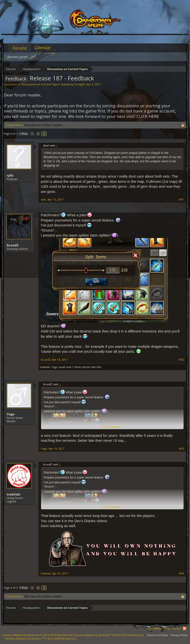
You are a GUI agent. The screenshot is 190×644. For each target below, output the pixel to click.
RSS (185, 628)
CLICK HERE (148, 116)
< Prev (24, 134)
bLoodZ (12, 245)
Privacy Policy (179, 635)
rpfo (10, 175)
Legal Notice (154, 628)
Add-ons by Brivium (41, 638)
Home (177, 628)
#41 (181, 200)
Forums (20, 48)
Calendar (43, 48)
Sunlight (80, 84)
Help (167, 628)
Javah (62, 367)
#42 (181, 360)
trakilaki (45, 367)
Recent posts (18, 57)
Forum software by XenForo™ (109, 635)
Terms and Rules (157, 635)
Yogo (54, 367)
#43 (181, 449)
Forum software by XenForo (38, 635)
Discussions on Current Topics (41, 84)
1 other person (81, 367)
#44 (181, 573)
